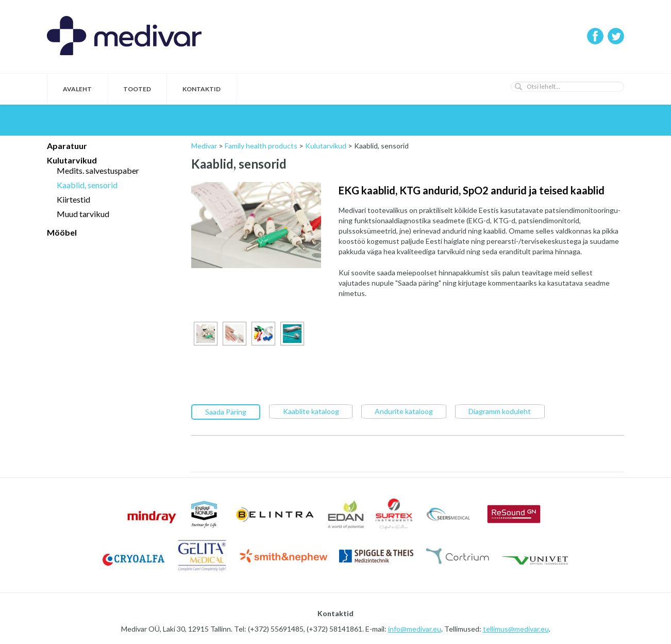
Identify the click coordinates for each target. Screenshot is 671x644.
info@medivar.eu (415, 628)
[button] (518, 87)
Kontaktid (202, 89)
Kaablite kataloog (311, 411)
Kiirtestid (73, 199)
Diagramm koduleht (500, 411)
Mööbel (62, 232)
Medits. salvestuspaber (98, 170)
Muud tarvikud (83, 214)
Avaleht (77, 89)
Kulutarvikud (72, 160)
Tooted (137, 89)
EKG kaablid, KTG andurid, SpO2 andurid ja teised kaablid (472, 190)
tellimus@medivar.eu (516, 628)
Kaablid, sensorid (87, 185)
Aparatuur (67, 146)
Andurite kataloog (404, 411)
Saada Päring (226, 411)
